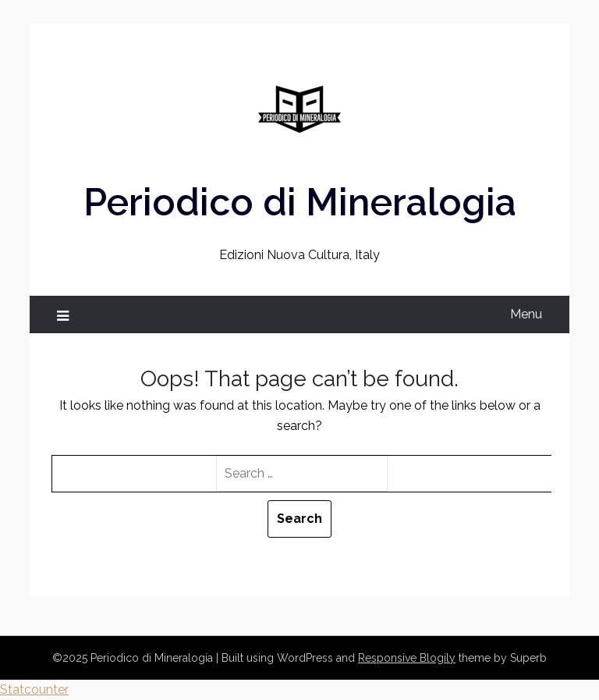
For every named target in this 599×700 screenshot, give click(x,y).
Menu (526, 314)
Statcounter (34, 689)
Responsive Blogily (407, 658)
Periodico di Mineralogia (300, 202)
